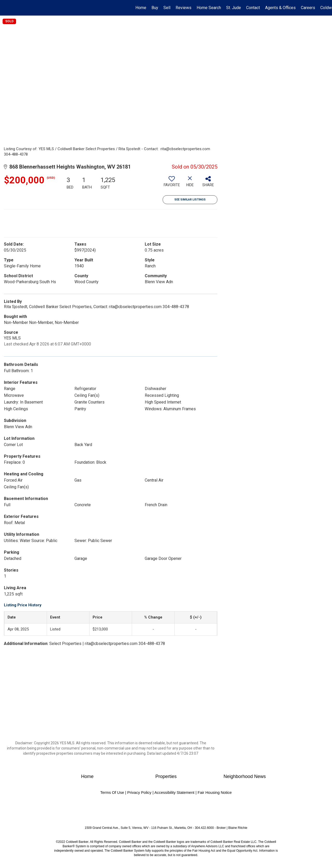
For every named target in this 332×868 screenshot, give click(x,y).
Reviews (184, 8)
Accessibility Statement (174, 792)
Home (141, 8)
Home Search (209, 8)
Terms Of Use (112, 792)
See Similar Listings (190, 200)
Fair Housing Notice (215, 792)
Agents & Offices (280, 8)
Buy (155, 8)
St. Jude (234, 8)
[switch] (172, 183)
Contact (253, 8)
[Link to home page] (7, 8)
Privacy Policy (139, 792)
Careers (308, 8)
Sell (167, 8)
